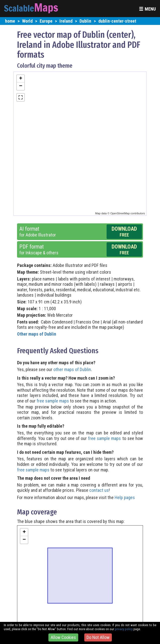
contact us (99, 490)
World (27, 21)
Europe (46, 21)
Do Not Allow (98, 637)
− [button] (21, 86)
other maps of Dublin (72, 369)
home (10, 21)
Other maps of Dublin (37, 334)
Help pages (125, 497)
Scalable (19, 8)
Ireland (66, 21)
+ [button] (21, 79)
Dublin (85, 21)
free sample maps (53, 401)
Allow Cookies (63, 637)
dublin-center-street (117, 21)
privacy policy (124, 629)
